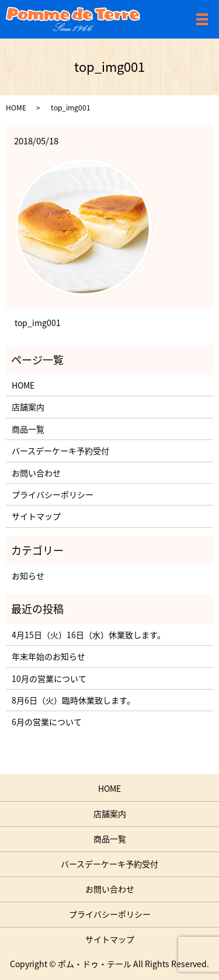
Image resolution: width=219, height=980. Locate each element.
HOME (16, 108)
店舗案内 (28, 407)
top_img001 (38, 323)
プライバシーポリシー (53, 494)
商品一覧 (28, 429)
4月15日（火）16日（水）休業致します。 (88, 635)
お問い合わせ (36, 473)
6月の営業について (47, 722)
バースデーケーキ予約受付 (60, 451)
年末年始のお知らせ (48, 656)
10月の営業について (49, 678)
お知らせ (28, 576)
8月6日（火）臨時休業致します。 (73, 700)
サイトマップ (36, 516)
